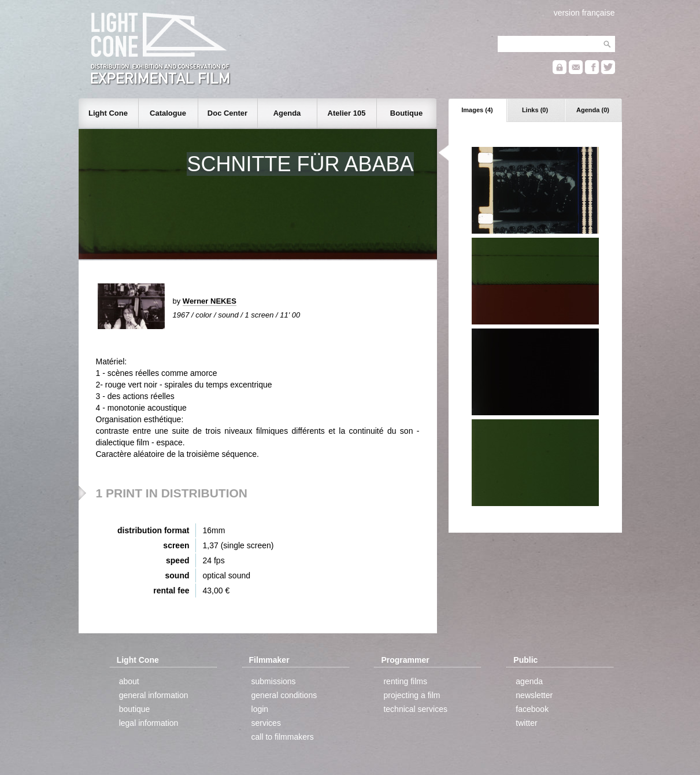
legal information (149, 723)
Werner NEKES (210, 301)
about (129, 681)
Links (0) (535, 110)
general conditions (284, 695)
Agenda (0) (593, 110)
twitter (526, 723)
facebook (532, 709)
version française (584, 13)
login (260, 709)
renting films (405, 681)
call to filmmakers (283, 737)
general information (154, 695)
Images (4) (477, 110)
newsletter (534, 695)
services (266, 723)
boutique (135, 709)
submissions (274, 681)
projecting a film (412, 695)
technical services (415, 709)
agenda (529, 681)
